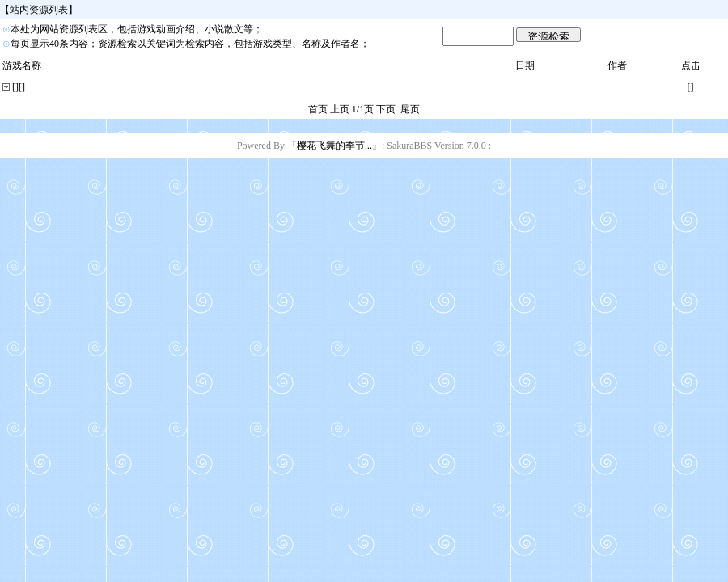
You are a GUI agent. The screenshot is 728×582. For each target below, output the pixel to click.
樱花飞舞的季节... (334, 145)
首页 (318, 109)
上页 (340, 109)
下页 (386, 109)
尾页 (410, 109)
